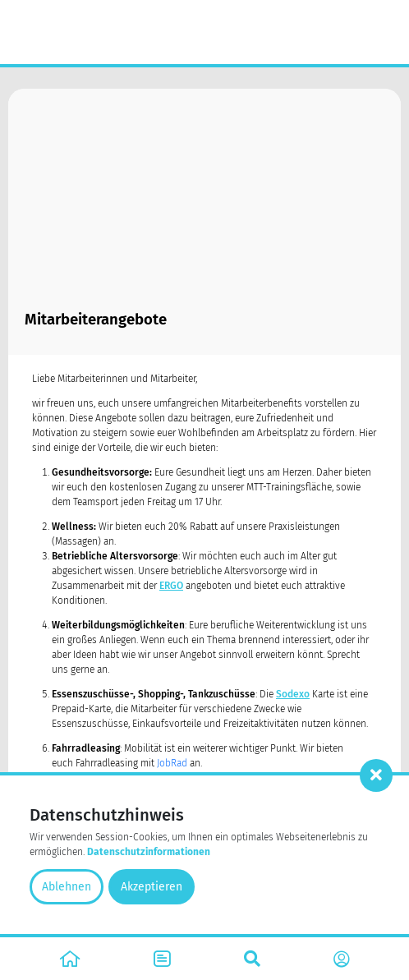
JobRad (172, 763)
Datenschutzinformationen (149, 852)
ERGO (171, 586)
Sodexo (293, 694)
